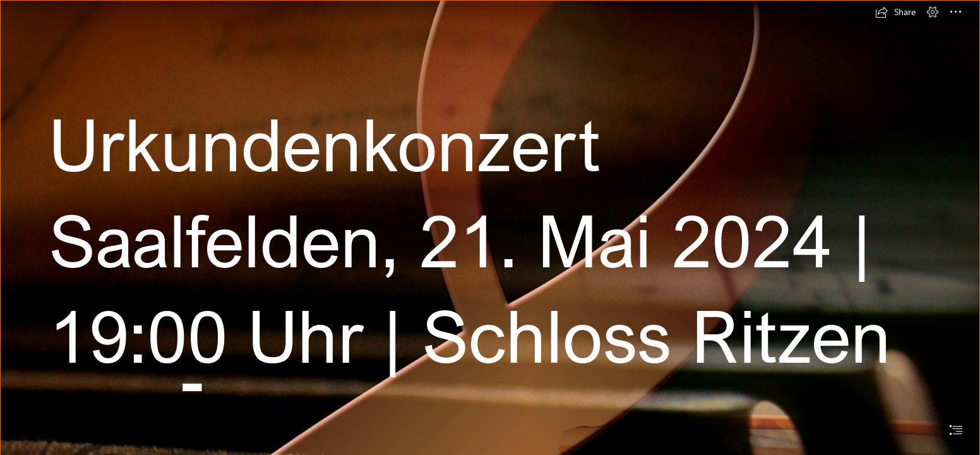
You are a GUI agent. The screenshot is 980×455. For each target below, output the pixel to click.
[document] (490, 227)
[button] (895, 12)
